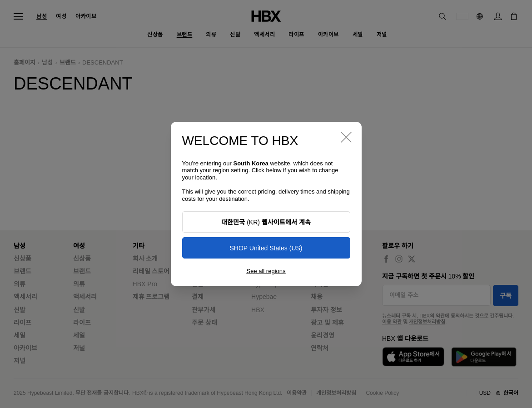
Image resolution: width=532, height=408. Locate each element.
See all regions (266, 271)
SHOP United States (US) (266, 248)
